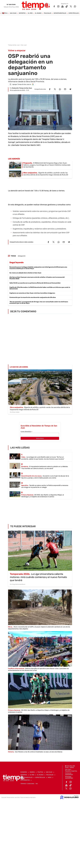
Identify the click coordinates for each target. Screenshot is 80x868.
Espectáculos (74, 13)
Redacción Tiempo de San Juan (22, 88)
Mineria (32, 772)
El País (30, 13)
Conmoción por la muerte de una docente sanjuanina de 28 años (33, 297)
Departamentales (60, 13)
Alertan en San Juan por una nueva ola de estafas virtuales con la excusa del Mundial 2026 (37, 278)
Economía (24, 772)
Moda (50, 777)
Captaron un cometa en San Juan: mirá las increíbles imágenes (32, 293)
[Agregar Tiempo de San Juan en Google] (22, 84)
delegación (22, 256)
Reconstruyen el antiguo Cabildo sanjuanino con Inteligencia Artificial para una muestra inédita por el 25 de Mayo (38, 268)
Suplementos (25, 780)
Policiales (48, 13)
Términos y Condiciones (27, 784)
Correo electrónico (26, 432)
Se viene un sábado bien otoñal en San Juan (25, 273)
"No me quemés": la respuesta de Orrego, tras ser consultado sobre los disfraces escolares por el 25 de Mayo (39, 302)
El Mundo (38, 13)
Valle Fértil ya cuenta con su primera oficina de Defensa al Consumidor (35, 283)
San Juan (13, 13)
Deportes (22, 13)
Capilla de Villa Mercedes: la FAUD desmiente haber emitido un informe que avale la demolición (40, 288)
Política (5, 13)
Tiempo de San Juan (14, 45)
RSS (37, 784)
